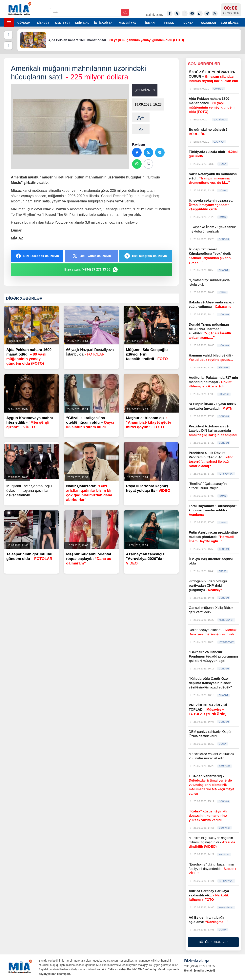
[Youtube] (192, 13)
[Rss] (215, 13)
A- (141, 129)
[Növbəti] (8, 46)
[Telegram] (207, 13)
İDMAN (150, 23)
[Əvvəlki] (8, 35)
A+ (141, 118)
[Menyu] (9, 23)
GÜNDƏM (24, 23)
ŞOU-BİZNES (230, 23)
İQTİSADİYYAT (104, 23)
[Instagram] (185, 13)
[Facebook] (170, 13)
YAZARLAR (208, 23)
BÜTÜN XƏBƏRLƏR (213, 942)
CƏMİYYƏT (63, 23)
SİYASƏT (43, 23)
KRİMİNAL (82, 23)
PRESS (169, 23)
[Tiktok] (200, 13)
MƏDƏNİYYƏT (128, 23)
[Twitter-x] (177, 13)
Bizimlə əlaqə (154, 15)
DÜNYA (188, 23)
